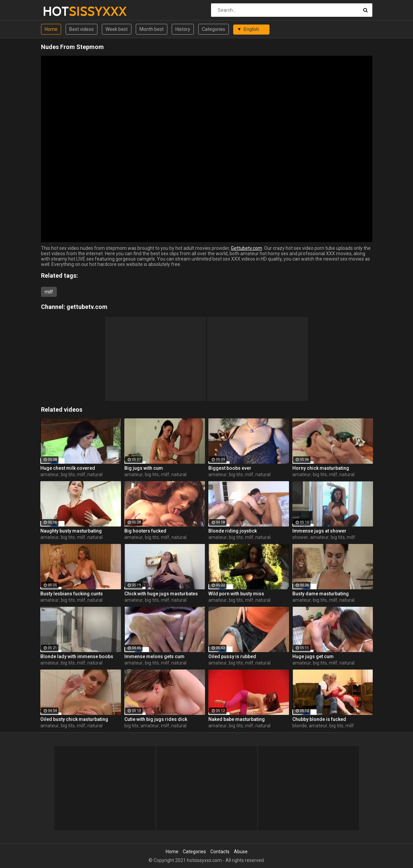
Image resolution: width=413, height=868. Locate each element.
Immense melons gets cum (154, 656)
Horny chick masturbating (321, 468)
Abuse (241, 852)
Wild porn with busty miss (236, 594)
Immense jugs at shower (319, 531)
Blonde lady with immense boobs (77, 656)
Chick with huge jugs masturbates (161, 594)
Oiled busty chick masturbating (74, 719)
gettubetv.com (87, 307)
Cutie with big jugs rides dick (156, 719)
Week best (117, 29)
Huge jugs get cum (313, 656)
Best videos (81, 29)
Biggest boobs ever (230, 468)
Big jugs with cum (144, 468)
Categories (214, 29)
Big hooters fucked (145, 531)
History (183, 29)
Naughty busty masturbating (71, 531)
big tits (68, 474)
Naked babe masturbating (237, 719)
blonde (300, 726)
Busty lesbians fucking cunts (72, 594)
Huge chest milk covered (68, 468)
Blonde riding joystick (233, 531)
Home (51, 29)
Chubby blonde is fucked (319, 719)
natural (95, 474)
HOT (60, 11)
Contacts (220, 852)
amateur (50, 474)
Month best (152, 29)
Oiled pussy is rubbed (232, 656)
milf (49, 292)
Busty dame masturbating (321, 594)
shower (300, 537)
